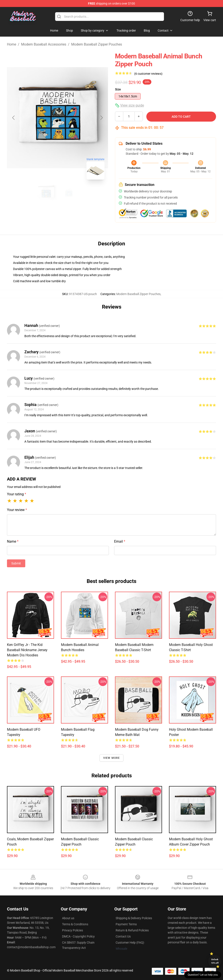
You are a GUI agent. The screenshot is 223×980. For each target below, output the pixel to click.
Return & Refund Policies (132, 930)
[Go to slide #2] (69, 193)
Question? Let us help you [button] (203, 975)
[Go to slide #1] (46, 193)
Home (12, 44)
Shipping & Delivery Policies (134, 918)
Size (118, 89)
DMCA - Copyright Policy (78, 936)
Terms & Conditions (75, 924)
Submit (16, 563)
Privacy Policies (73, 930)
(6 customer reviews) (148, 74)
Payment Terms (126, 924)
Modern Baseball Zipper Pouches (97, 44)
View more (112, 758)
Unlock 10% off (215, 961)
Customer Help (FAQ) (130, 943)
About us (68, 918)
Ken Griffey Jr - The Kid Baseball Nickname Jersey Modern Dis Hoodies (27, 650)
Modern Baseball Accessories (44, 44)
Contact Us (123, 936)
